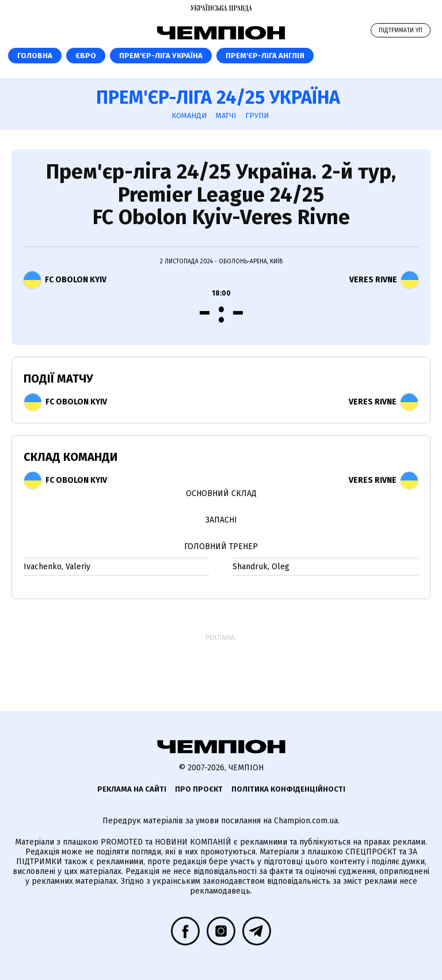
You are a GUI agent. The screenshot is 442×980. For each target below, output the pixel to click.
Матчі (226, 116)
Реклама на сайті (132, 789)
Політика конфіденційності (288, 789)
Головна (35, 56)
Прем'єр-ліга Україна (161, 56)
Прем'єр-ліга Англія (265, 56)
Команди (189, 116)
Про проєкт (199, 789)
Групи (257, 116)
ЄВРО (86, 56)
